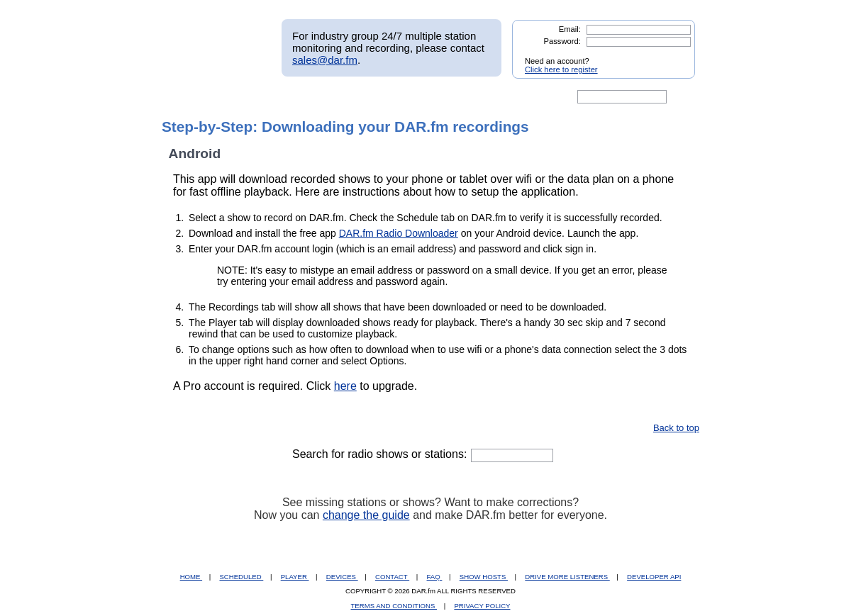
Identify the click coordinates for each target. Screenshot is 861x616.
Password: (562, 41)
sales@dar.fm (325, 60)
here (345, 386)
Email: (570, 29)
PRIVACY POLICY (482, 606)
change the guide (366, 515)
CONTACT (392, 577)
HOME (191, 577)
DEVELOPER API (654, 577)
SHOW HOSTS (484, 577)
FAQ (435, 577)
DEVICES (342, 577)
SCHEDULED (241, 577)
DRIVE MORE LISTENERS (567, 577)
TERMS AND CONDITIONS (394, 606)
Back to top (676, 428)
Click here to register (561, 69)
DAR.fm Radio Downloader (399, 233)
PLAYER (295, 577)
